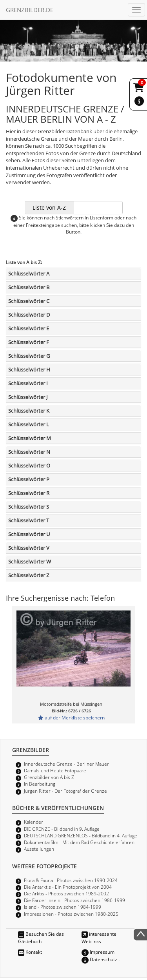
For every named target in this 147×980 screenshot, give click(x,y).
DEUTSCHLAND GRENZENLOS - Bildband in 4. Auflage (81, 835)
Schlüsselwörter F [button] (29, 342)
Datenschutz (99, 959)
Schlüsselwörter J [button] (28, 397)
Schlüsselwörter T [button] (29, 520)
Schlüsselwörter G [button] (29, 356)
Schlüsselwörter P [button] (29, 479)
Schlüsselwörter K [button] (29, 411)
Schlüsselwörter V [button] (29, 548)
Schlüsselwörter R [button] (29, 493)
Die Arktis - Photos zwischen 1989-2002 (66, 893)
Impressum (98, 952)
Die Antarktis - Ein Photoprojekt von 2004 (68, 887)
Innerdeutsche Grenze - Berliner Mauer (66, 764)
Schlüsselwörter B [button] (29, 287)
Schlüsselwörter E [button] (29, 328)
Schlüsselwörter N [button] (29, 452)
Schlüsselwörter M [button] (30, 438)
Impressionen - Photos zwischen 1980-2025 (71, 914)
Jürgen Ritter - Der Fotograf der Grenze (65, 791)
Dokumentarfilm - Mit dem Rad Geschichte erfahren (79, 842)
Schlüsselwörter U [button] (29, 534)
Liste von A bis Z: (24, 262)
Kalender (34, 822)
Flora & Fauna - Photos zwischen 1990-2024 (71, 880)
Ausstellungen (39, 849)
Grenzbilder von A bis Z (49, 777)
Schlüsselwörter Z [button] (29, 575)
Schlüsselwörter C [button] (29, 301)
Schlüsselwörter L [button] (29, 424)
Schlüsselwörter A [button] (29, 274)
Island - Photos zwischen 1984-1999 (63, 907)
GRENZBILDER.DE (30, 10)
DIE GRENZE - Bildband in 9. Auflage (62, 829)
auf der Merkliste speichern (71, 717)
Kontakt (30, 952)
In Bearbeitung (40, 784)
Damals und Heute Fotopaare (55, 770)
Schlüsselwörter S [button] (29, 507)
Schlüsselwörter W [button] (30, 562)
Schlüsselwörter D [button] (29, 315)
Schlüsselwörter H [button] (29, 370)
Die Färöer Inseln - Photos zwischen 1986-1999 (74, 900)
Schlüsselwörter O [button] (29, 466)
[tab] (73, 274)
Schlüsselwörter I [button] (28, 383)
